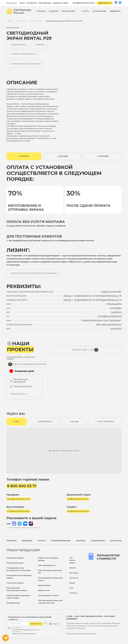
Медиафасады (45, 3)
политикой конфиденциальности (24, 630)
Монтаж (80, 541)
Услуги (85, 11)
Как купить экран (73, 560)
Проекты (41, 11)
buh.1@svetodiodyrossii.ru (18, 511)
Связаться (115, 11)
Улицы (22, 3)
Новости (73, 593)
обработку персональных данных (24, 634)
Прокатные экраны (15, 583)
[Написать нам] (6, 638)
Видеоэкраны (44, 585)
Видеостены (44, 590)
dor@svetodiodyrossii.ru (78, 499)
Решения (54, 11)
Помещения (32, 3)
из (85, 350)
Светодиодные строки (48, 595)
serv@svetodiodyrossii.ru (78, 511)
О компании (98, 11)
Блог (72, 588)
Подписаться (36, 624)
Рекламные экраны (15, 558)
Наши (20, 347)
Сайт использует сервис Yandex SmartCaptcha (81, 633)
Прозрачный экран (15, 563)
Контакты (116, 541)
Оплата (73, 568)
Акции (72, 583)
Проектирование (61, 541)
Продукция (67, 11)
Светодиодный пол (47, 565)
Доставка (74, 573)
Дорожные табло (61, 3)
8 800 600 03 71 (105, 3)
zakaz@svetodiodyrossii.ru (84, 3)
